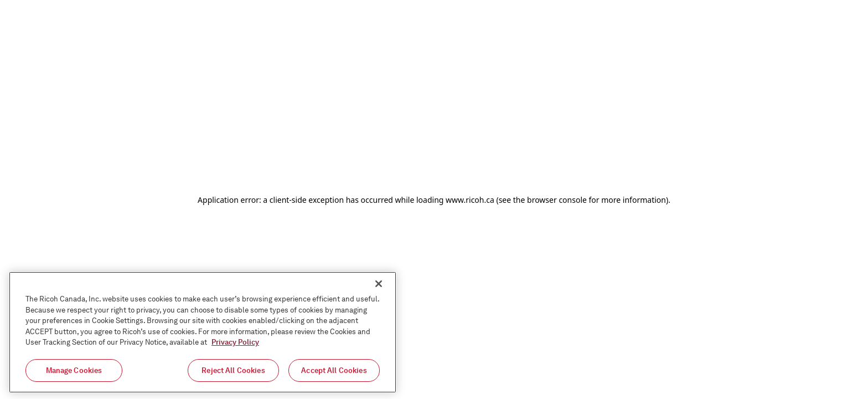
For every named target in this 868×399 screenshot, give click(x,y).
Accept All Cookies (334, 373)
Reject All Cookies (233, 373)
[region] (203, 334)
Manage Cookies (74, 373)
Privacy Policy (235, 344)
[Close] (379, 286)
